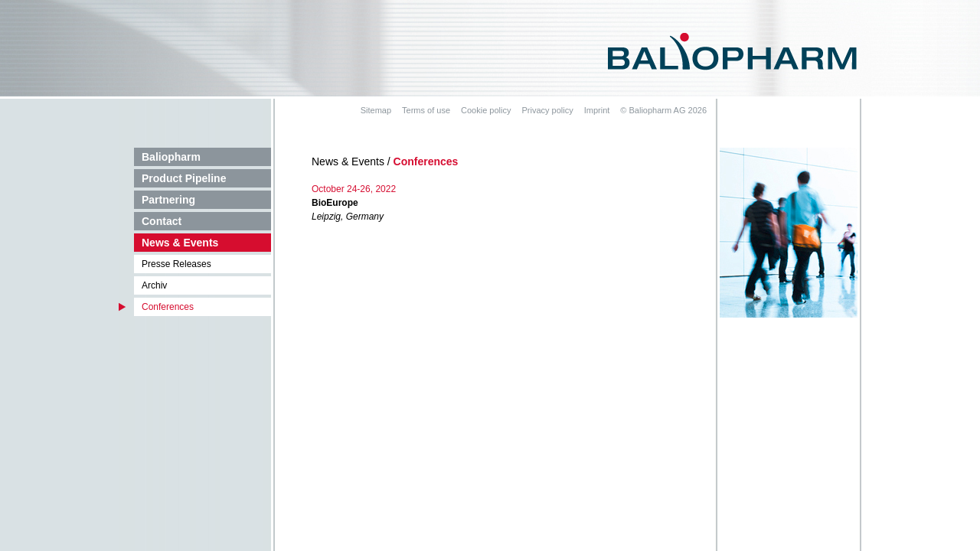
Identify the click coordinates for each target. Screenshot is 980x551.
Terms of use (426, 110)
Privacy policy (547, 110)
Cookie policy (486, 110)
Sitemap (376, 110)
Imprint (597, 110)
